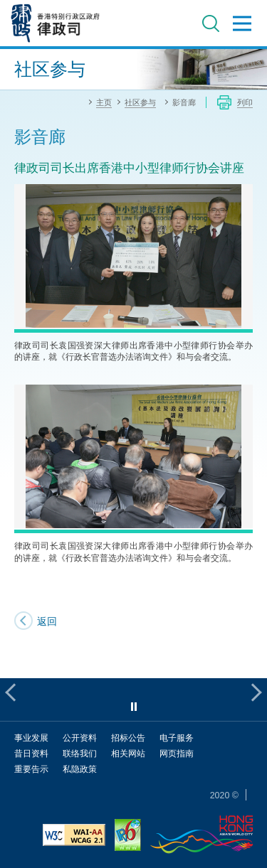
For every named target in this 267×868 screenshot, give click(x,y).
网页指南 (177, 753)
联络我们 (80, 753)
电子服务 (177, 738)
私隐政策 (80, 769)
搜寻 (211, 23)
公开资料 (80, 738)
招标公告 (128, 738)
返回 (47, 621)
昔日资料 (31, 753)
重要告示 (31, 769)
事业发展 (31, 738)
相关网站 (128, 753)
